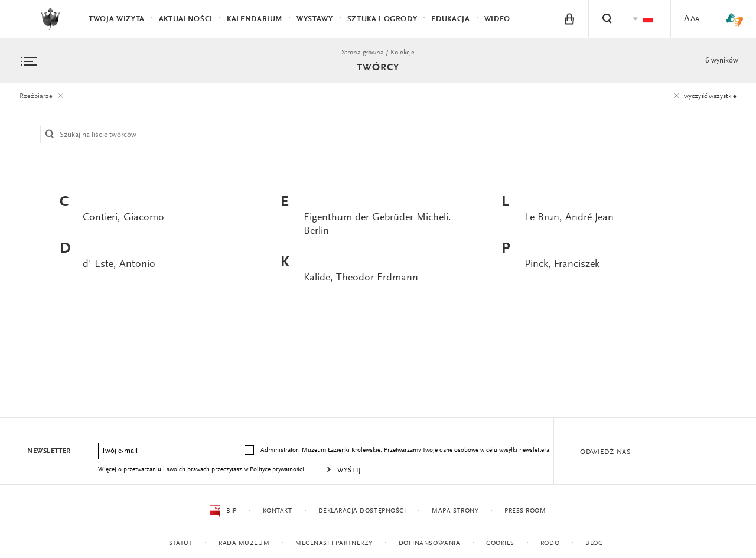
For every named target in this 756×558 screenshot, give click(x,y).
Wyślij (349, 471)
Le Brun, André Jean (569, 218)
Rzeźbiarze (43, 96)
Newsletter (49, 451)
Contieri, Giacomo (123, 218)
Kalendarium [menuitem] (255, 19)
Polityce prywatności (278, 470)
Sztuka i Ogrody (382, 19)
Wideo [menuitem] (497, 19)
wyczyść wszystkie (703, 96)
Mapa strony (455, 511)
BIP (223, 511)
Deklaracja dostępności (362, 511)
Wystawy (315, 19)
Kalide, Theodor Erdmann (361, 278)
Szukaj (50, 135)
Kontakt (277, 511)
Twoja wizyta (117, 19)
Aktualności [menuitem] (186, 19)
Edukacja (450, 19)
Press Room (525, 511)
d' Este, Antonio (119, 265)
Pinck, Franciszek (562, 265)
